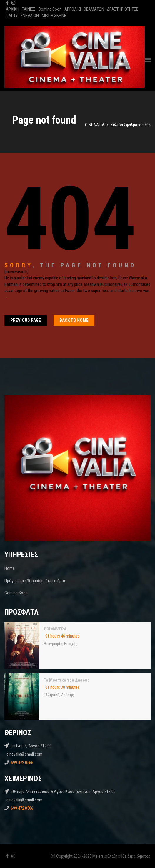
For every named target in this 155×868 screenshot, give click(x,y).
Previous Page (26, 320)
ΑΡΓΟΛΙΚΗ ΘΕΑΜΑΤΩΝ (84, 9)
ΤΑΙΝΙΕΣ (29, 9)
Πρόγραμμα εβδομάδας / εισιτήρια (35, 581)
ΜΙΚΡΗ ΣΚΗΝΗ (54, 16)
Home (10, 568)
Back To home (74, 320)
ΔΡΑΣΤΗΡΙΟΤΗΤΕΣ (123, 9)
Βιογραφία (53, 644)
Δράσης (68, 695)
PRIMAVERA (55, 629)
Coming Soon (50, 9)
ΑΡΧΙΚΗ (12, 9)
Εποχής (71, 644)
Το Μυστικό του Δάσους (67, 680)
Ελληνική (52, 695)
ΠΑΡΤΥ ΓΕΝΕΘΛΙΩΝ (22, 16)
